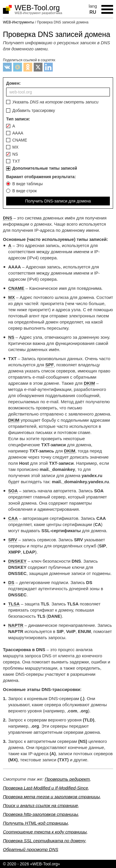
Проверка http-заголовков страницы (41, 814)
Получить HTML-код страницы (35, 823)
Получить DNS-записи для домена (58, 201)
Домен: (58, 89)
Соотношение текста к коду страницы (45, 832)
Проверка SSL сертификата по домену (44, 841)
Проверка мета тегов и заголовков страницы (51, 797)
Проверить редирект (67, 779)
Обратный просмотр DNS (31, 849)
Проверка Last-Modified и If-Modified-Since (46, 788)
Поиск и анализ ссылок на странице (40, 805)
